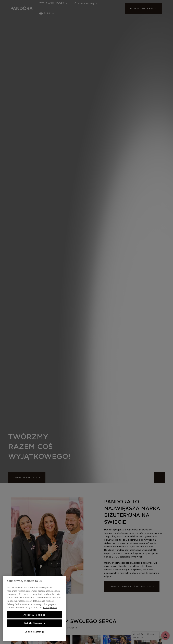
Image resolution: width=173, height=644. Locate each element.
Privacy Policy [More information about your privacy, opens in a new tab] (50, 607)
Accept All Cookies (34, 615)
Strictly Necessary (34, 623)
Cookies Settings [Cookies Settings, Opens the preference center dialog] (34, 632)
